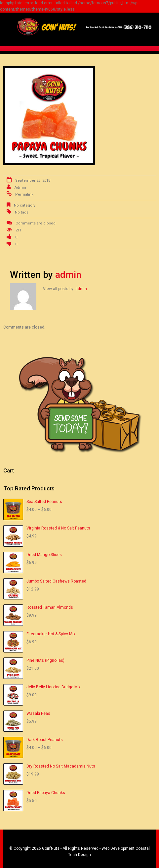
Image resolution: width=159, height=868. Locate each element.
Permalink (24, 194)
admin (20, 187)
